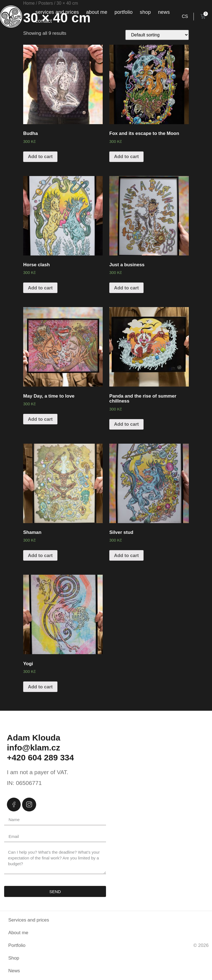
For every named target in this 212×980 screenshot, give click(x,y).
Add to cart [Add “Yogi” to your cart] (40, 687)
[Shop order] (157, 35)
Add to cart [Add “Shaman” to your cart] (40, 556)
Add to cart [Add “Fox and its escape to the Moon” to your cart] (126, 157)
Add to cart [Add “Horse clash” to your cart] (40, 288)
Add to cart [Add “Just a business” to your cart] (126, 288)
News (164, 12)
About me (97, 12)
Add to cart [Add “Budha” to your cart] (40, 157)
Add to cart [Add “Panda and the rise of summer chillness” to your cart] (126, 424)
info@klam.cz (34, 748)
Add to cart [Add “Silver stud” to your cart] (126, 556)
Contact (43, 21)
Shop (145, 12)
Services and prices (57, 12)
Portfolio (124, 12)
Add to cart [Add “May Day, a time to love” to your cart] (40, 419)
